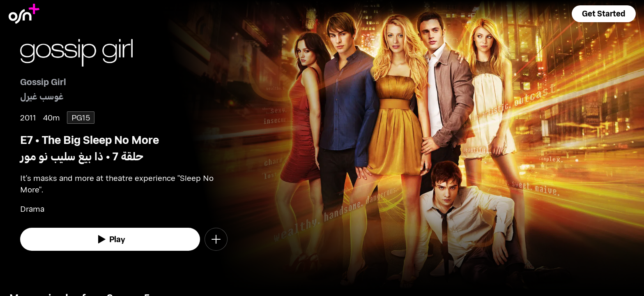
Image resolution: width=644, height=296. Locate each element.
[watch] (110, 239)
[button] (604, 14)
